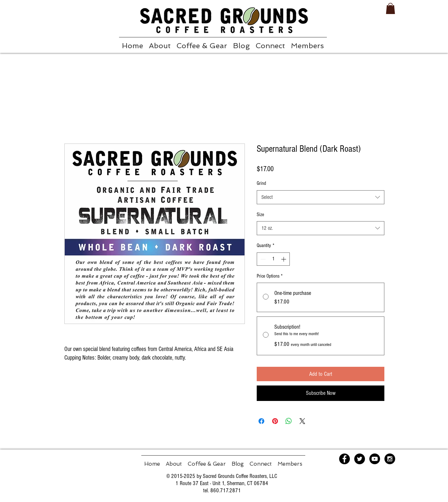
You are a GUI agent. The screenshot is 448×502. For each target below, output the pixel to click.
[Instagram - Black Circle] (390, 459)
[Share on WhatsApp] (289, 421)
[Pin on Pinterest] (275, 421)
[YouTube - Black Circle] (375, 459)
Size (260, 215)
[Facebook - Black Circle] (344, 459)
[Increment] (284, 259)
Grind (261, 183)
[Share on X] (302, 421)
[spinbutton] (273, 259)
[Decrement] (262, 259)
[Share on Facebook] (261, 421)
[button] (390, 8)
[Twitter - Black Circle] (360, 459)
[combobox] (321, 197)
